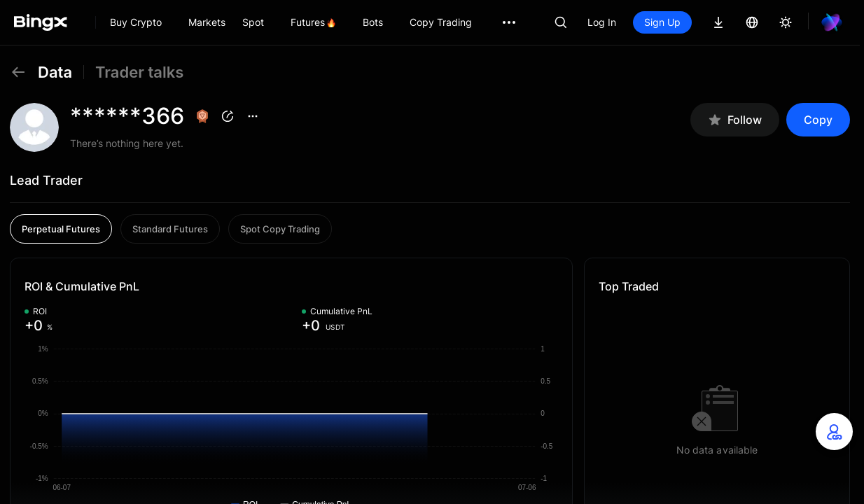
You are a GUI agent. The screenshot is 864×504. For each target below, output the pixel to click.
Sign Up (662, 22)
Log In (602, 22)
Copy (818, 120)
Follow (735, 120)
